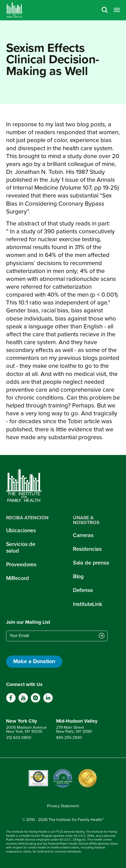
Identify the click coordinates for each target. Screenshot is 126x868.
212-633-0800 (19, 737)
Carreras (83, 535)
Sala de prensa (91, 563)
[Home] (14, 10)
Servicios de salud (21, 547)
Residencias (87, 549)
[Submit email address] (102, 636)
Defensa (83, 590)
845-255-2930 (69, 737)
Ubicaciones (21, 530)
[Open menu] (117, 10)
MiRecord (18, 578)
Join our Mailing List (28, 622)
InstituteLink (88, 604)
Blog (78, 576)
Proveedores (21, 565)
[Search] (105, 10)
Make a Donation (34, 661)
